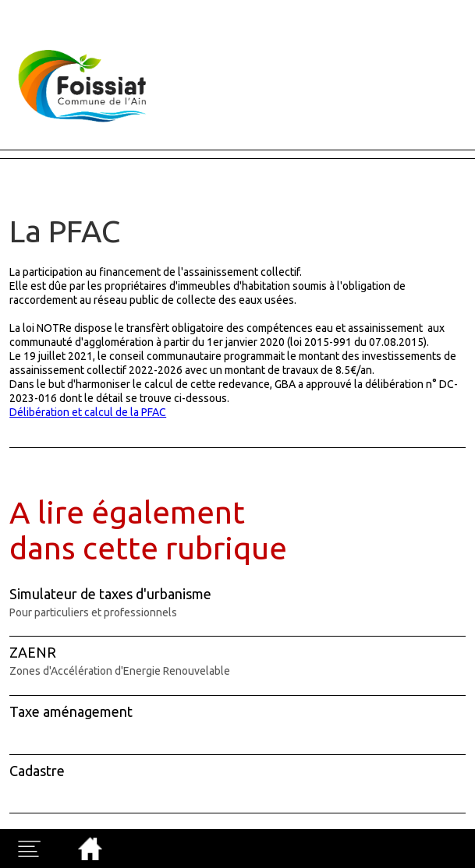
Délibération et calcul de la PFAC (88, 412)
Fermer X (25, 7)
